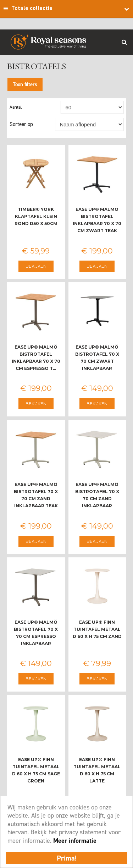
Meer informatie (75, 841)
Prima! (67, 858)
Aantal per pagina (35, 107)
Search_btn (124, 42)
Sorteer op (21, 124)
